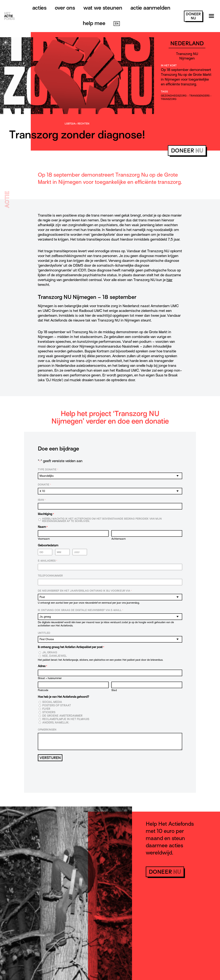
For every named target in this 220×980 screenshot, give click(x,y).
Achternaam (119, 539)
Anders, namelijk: (56, 723)
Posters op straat (57, 706)
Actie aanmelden (150, 8)
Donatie (44, 485)
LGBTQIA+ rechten (77, 124)
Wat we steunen (103, 8)
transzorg (169, 99)
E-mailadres (48, 561)
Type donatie (48, 470)
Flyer (46, 709)
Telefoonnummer (50, 576)
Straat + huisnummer (50, 678)
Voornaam (44, 539)
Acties (39, 8)
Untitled (44, 633)
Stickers (49, 712)
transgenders (199, 96)
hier (169, 280)
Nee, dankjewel (54, 656)
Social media (52, 702)
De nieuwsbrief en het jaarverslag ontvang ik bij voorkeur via (85, 591)
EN (117, 24)
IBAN (42, 500)
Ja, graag (50, 653)
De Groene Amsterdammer (62, 716)
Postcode (43, 690)
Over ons (65, 8)
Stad (114, 690)
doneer (193, 16)
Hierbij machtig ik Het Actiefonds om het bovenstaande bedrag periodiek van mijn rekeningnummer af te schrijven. (102, 520)
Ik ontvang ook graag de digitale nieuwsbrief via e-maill (81, 610)
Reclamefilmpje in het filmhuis (66, 719)
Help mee (94, 23)
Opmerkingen (47, 730)
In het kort (169, 66)
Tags (164, 92)
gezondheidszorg (174, 96)
